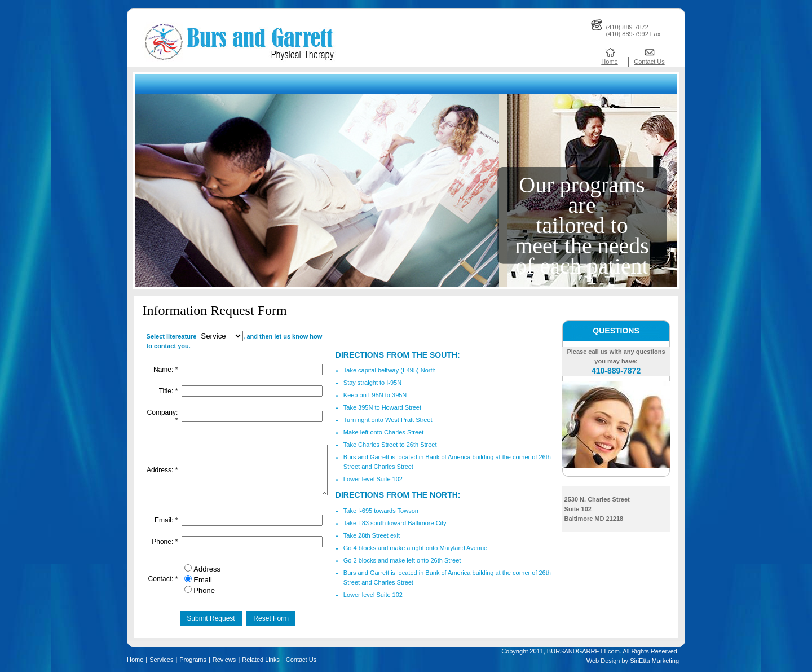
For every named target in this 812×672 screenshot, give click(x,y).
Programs (193, 660)
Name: (165, 367)
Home (609, 62)
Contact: (163, 581)
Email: (166, 525)
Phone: (164, 546)
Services (161, 660)
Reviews (224, 660)
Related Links (261, 660)
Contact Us (649, 62)
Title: (168, 388)
